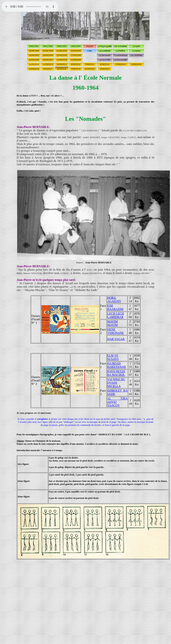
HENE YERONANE (116, 331)
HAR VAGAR (116, 339)
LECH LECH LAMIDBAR (116, 315)
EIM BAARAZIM (115, 307)
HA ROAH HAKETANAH (117, 365)
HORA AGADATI (114, 299)
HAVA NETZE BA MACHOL (116, 373)
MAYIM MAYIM (112, 323)
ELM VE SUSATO (113, 357)
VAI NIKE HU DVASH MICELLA (116, 383)
